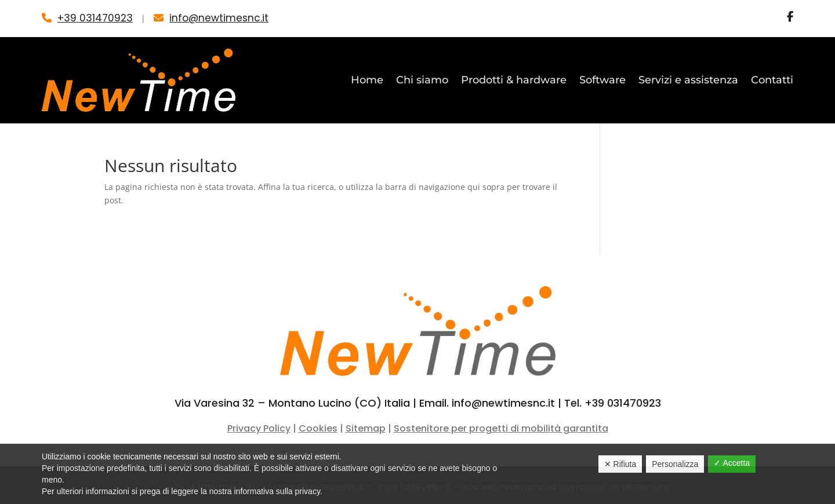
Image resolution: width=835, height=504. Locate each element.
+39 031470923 (95, 18)
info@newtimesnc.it (219, 18)
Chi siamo (422, 80)
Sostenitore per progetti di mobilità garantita (501, 428)
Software (602, 80)
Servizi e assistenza (688, 80)
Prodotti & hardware (514, 80)
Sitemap (366, 428)
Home (367, 80)
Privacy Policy (259, 428)
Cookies (318, 428)
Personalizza (675, 464)
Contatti (772, 80)
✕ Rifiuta (620, 464)
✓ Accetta (732, 463)
